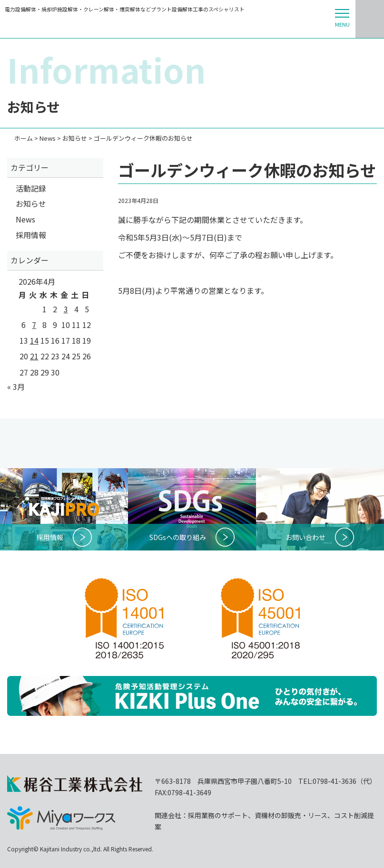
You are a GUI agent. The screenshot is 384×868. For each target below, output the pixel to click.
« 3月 (16, 386)
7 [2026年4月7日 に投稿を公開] (34, 325)
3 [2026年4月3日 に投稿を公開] (66, 309)
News (25, 219)
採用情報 (31, 235)
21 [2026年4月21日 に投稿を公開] (34, 356)
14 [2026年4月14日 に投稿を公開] (34, 340)
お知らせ (31, 203)
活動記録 (31, 188)
